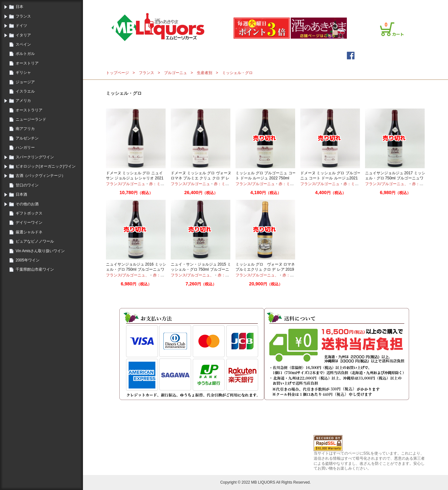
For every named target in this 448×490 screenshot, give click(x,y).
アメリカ (23, 101)
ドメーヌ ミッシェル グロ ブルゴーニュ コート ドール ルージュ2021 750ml (331, 178)
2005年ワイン (28, 260)
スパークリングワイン (35, 157)
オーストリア (27, 63)
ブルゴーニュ (175, 73)
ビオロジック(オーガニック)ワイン (46, 166)
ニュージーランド (31, 119)
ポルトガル (25, 54)
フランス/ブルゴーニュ (126, 184)
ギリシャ (23, 72)
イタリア (23, 35)
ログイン (290, 4)
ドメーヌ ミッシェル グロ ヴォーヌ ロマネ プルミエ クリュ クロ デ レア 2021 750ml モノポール (201, 178)
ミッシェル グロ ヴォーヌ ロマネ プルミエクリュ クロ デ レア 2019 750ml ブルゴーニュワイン (265, 269)
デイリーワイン (29, 222)
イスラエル (25, 91)
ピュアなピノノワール (35, 241)
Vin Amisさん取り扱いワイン (40, 251)
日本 (19, 7)
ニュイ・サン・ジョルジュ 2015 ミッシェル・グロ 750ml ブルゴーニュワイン (201, 269)
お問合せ (394, 4)
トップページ (175, 55)
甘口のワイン (27, 185)
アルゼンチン (27, 138)
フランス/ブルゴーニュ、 (387, 184)
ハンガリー (25, 147)
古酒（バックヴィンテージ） (41, 176)
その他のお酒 (27, 204)
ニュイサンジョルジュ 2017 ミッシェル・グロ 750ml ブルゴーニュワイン (395, 178)
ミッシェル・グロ (237, 73)
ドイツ (21, 26)
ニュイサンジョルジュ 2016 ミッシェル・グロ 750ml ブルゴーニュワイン (136, 269)
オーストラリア (29, 110)
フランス (23, 16)
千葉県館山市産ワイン (35, 269)
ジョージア (25, 82)
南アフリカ (25, 129)
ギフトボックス (29, 213)
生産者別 (205, 73)
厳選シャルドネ (29, 232)
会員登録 (310, 4)
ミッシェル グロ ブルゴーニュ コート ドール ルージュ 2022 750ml (266, 176)
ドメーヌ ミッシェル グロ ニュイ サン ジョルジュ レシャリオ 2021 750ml (135, 178)
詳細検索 (265, 55)
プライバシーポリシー (363, 4)
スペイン (23, 44)
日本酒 (21, 194)
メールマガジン (223, 55)
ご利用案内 (331, 4)
